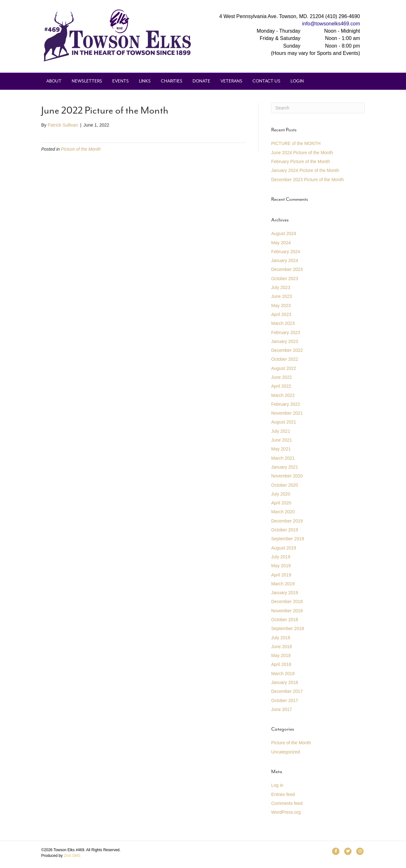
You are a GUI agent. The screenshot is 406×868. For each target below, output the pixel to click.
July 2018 (281, 638)
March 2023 (283, 323)
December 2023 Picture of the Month (308, 180)
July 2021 (281, 431)
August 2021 (284, 422)
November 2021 (287, 413)
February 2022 (286, 404)
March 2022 (283, 395)
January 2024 (285, 260)
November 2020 (287, 476)
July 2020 (281, 494)
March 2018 (283, 674)
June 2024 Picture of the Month (302, 153)
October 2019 (285, 530)
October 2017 (285, 700)
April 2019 (281, 575)
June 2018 (282, 647)
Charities (172, 81)
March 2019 (283, 584)
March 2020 (283, 512)
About (54, 81)
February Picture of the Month (301, 161)
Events (121, 81)
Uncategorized (285, 752)
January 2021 (285, 467)
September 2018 (288, 628)
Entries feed (283, 794)
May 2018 (281, 655)
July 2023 (281, 287)
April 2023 (281, 314)
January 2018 (285, 682)
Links (145, 81)
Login (297, 81)
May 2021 (281, 449)
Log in (277, 785)
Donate (201, 81)
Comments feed (287, 803)
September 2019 (288, 539)
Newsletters (87, 81)
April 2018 (281, 664)
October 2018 (285, 620)
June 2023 (282, 296)
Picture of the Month (81, 149)
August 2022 (284, 368)
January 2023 (285, 341)
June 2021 (282, 440)
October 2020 (285, 485)
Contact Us (266, 81)
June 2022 (282, 377)
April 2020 (281, 503)
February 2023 (286, 332)
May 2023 (281, 306)
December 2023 (287, 269)
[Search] (318, 108)
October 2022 (285, 359)
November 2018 (287, 611)
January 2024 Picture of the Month (305, 170)
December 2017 (287, 691)
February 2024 (286, 252)
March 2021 (283, 458)
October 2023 (285, 279)
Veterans (231, 81)
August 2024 (284, 233)
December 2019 (287, 521)
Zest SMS (72, 856)
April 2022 (281, 386)
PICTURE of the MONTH (296, 143)
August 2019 (284, 548)
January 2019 (285, 593)
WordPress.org (286, 812)
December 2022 (287, 350)
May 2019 (281, 566)
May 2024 (281, 243)
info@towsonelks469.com (331, 24)
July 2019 (281, 557)
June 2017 (282, 709)
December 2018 (287, 602)
